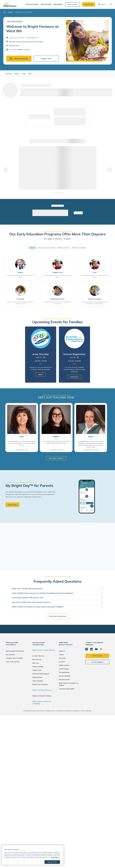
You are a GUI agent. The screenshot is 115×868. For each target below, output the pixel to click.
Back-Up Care (37, 660)
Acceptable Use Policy (79, 711)
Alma (22, 437)
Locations (62, 662)
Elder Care (36, 663)
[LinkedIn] (91, 649)
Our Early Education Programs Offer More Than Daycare (57, 234)
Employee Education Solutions (42, 696)
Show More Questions (58, 616)
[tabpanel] (41, 355)
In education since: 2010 (56, 450)
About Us (62, 651)
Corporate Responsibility (67, 689)
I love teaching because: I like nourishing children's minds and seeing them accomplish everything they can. (22, 443)
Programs (32, 248)
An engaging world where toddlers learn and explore (57, 277)
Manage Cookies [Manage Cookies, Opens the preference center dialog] (52, 862)
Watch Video (13, 505)
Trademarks (88, 711)
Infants (20, 273)
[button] (32, 4)
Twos (95, 273)
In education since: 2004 (91, 450)
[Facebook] (87, 649)
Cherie (91, 437)
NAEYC (20, 50)
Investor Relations (65, 676)
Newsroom (62, 658)
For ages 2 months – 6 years (57, 239)
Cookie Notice (68, 711)
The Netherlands (64, 673)
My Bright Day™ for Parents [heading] (29, 486)
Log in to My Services (13, 662)
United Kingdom (64, 669)
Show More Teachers (56, 458)
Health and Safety (64, 248)
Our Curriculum (10, 655)
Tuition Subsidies (38, 681)
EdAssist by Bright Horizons (42, 690)
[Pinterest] (101, 649)
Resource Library (64, 680)
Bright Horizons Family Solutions (44, 650)
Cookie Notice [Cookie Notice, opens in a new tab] (55, 857)
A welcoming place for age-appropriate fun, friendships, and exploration (95, 303)
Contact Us (88, 4)
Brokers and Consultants (40, 685)
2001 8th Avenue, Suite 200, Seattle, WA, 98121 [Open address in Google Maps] (26, 42)
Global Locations (64, 665)
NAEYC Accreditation (79, 248)
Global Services (37, 678)
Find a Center (72, 4)
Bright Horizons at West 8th (24, 12)
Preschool (20, 299)
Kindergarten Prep (58, 299)
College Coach (37, 670)
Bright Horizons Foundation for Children (69, 684)
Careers (61, 655)
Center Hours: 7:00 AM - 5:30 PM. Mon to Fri (24, 38)
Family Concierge (38, 667)
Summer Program (95, 299)
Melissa (56, 437)
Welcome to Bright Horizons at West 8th (32, 29)
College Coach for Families (14, 658)
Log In (101, 4)
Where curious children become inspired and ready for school (20, 303)
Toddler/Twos (58, 273)
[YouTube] (96, 649)
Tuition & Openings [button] (19, 59)
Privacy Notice (60, 711)
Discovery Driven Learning (46, 248)
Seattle (10, 12)
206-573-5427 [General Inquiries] (14, 46)
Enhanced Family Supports (41, 674)
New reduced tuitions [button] (15, 22)
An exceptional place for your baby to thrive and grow (20, 277)
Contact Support (97, 662)
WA (4, 12)
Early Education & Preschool (15, 651)
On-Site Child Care (38, 656)
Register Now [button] (46, 59)
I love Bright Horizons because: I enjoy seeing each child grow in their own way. (56, 442)
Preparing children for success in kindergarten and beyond (57, 303)
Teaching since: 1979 (22, 450)
